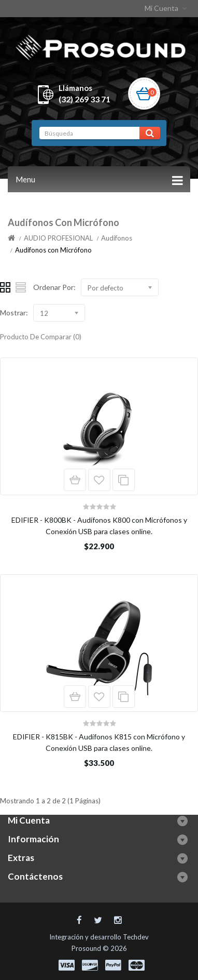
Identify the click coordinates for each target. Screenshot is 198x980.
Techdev (136, 937)
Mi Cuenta (167, 8)
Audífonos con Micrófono (53, 250)
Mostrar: (14, 313)
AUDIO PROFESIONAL (58, 238)
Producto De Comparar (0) (41, 337)
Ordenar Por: (54, 287)
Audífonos (117, 238)
